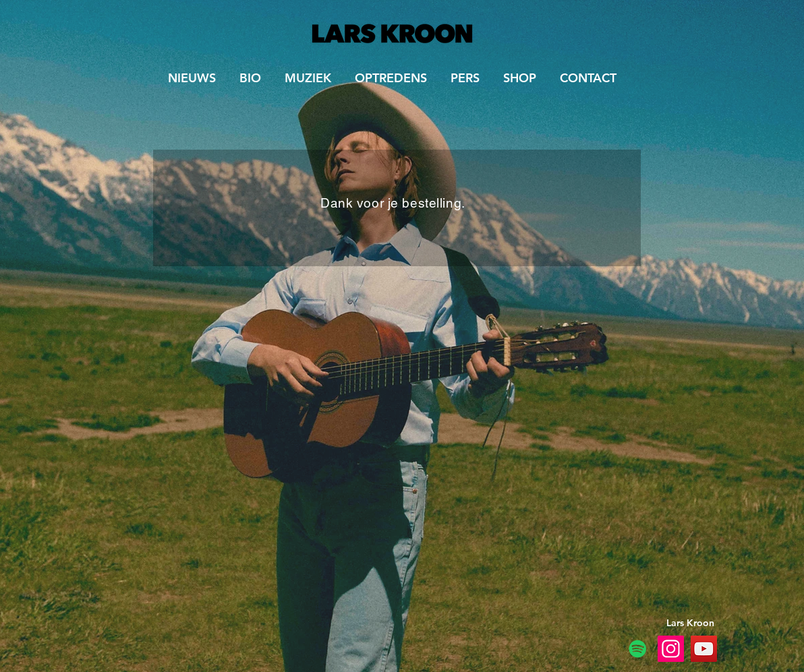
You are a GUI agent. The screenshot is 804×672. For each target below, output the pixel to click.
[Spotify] (638, 649)
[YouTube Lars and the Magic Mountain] (704, 649)
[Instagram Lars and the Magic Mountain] (671, 649)
